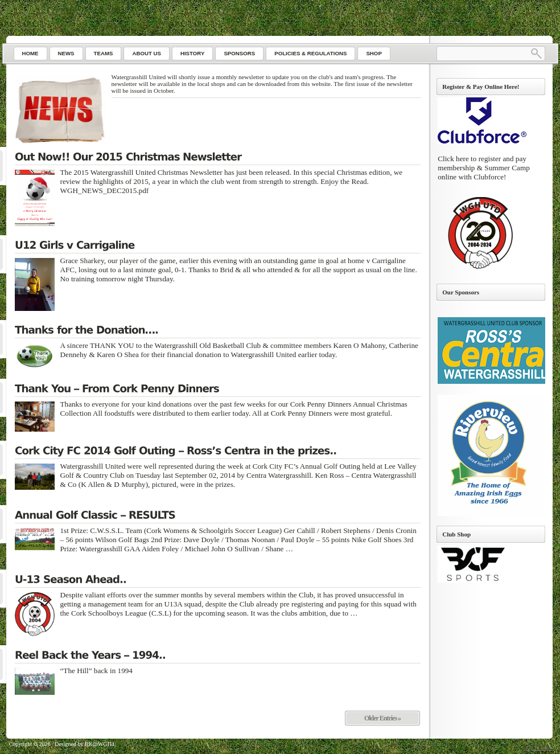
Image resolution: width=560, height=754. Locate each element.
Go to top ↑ (539, 747)
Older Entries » (382, 718)
